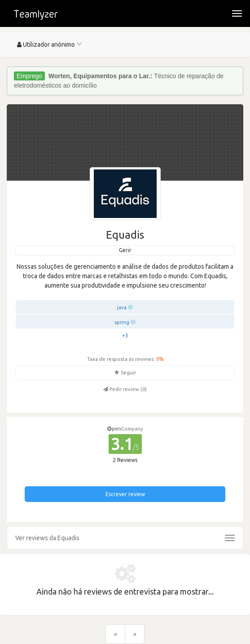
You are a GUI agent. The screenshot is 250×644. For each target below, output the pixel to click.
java (122, 307)
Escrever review (125, 494)
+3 (125, 335)
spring (122, 322)
